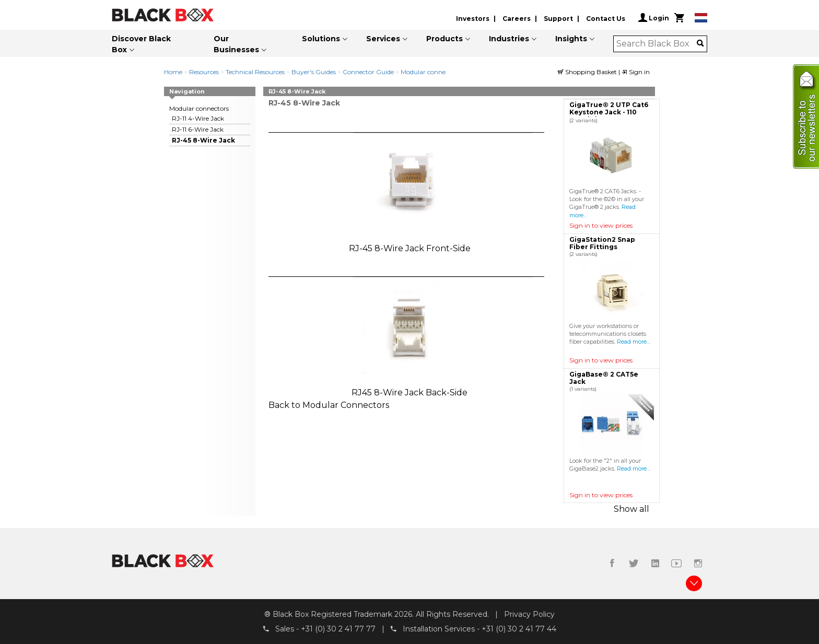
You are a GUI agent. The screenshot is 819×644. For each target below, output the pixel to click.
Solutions (321, 39)
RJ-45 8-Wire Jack (203, 140)
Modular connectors (430, 72)
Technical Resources (255, 72)
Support (558, 19)
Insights (571, 39)
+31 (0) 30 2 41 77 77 (338, 629)
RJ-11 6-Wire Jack (198, 129)
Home (173, 72)
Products (444, 39)
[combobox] (657, 44)
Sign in (636, 72)
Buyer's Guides (314, 72)
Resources (204, 72)
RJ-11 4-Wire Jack (198, 118)
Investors (473, 19)
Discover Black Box (141, 44)
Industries (509, 39)
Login (654, 18)
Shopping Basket (588, 72)
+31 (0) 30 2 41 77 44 (519, 629)
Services (383, 39)
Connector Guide (368, 72)
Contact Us (606, 19)
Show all (631, 509)
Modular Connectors (346, 405)
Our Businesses (236, 44)
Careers (517, 19)
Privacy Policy (529, 614)
